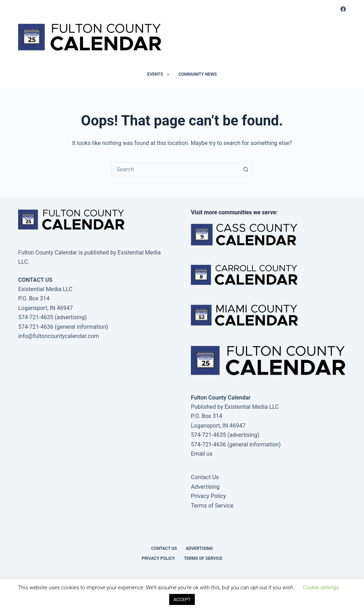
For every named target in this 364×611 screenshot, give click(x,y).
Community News (198, 74)
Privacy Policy (208, 496)
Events (160, 75)
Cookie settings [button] (321, 588)
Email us (202, 454)
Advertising (205, 487)
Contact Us (205, 477)
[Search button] (246, 169)
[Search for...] (175, 169)
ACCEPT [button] (182, 599)
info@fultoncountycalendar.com (58, 336)
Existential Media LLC (252, 407)
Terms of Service (212, 506)
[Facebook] (343, 9)
